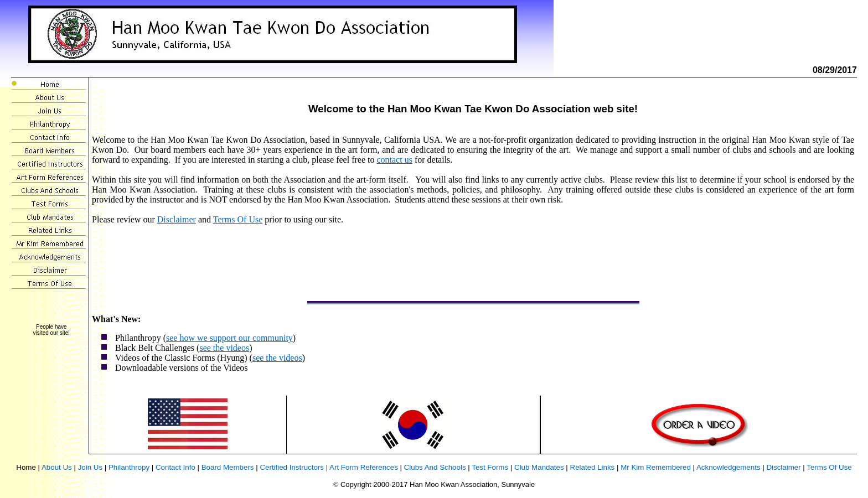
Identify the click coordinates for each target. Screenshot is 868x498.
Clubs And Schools (435, 467)
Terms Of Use (238, 219)
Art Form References (364, 467)
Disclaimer (177, 219)
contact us (394, 160)
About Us (57, 467)
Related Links (593, 467)
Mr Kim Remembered (656, 467)
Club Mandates (539, 467)
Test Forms (490, 467)
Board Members (228, 467)
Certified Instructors (292, 467)
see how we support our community (229, 338)
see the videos (224, 348)
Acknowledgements (728, 467)
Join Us (90, 467)
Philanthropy (129, 467)
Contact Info (175, 467)
